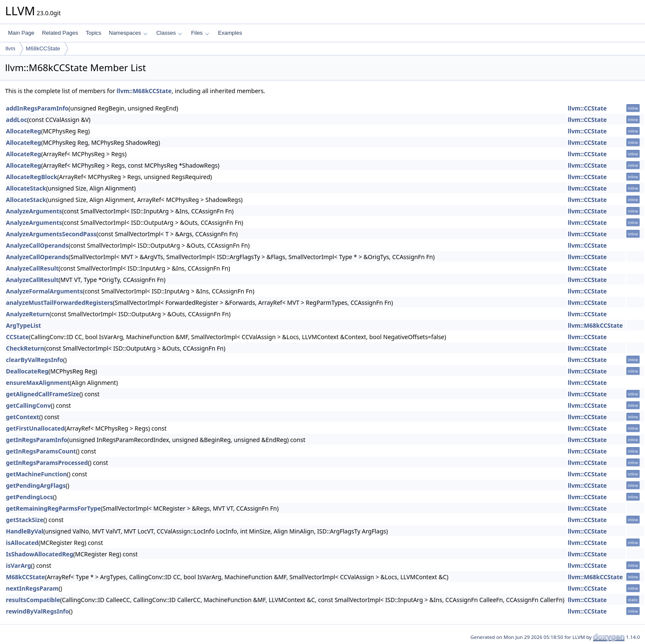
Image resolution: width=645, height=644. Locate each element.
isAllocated (22, 543)
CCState (17, 337)
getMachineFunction (36, 474)
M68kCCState (43, 48)
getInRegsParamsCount (41, 451)
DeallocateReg (27, 371)
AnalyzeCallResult (32, 268)
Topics (93, 33)
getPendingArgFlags (36, 485)
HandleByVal (25, 531)
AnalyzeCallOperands (37, 245)
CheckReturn (25, 348)
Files (200, 33)
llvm (10, 48)
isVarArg (18, 565)
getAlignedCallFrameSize (43, 394)
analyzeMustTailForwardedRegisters (59, 303)
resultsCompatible (33, 600)
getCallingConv (28, 405)
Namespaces (128, 33)
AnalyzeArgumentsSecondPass (51, 234)
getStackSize (25, 520)
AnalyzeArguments (34, 211)
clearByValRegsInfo (34, 360)
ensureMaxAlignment (38, 383)
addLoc (17, 120)
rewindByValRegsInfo (37, 611)
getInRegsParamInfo (37, 440)
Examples (230, 33)
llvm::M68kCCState (144, 91)
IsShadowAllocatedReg (40, 554)
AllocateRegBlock (32, 177)
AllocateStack (26, 188)
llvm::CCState (587, 108)
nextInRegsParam (32, 588)
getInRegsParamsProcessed (47, 463)
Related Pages (60, 33)
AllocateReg (23, 131)
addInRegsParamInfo (37, 108)
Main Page (21, 33)
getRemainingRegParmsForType (53, 508)
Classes (169, 33)
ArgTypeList (23, 325)
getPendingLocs (29, 497)
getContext (22, 417)
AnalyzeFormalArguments (44, 291)
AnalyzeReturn (28, 314)
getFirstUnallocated (35, 428)
